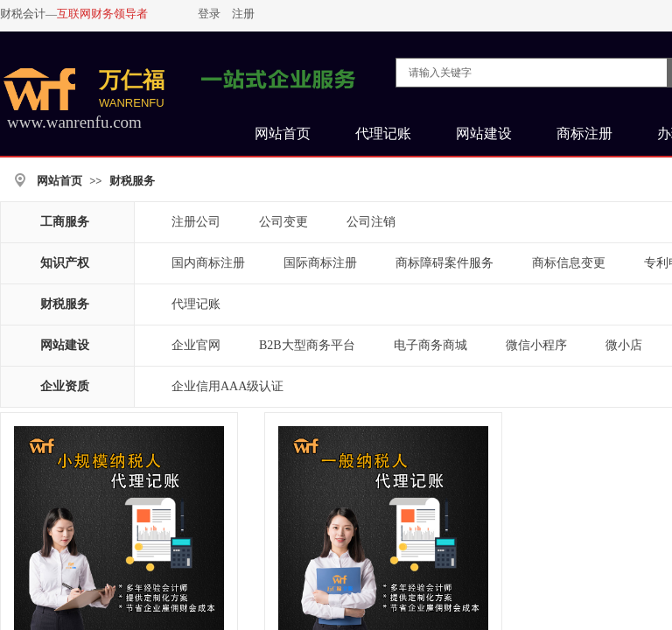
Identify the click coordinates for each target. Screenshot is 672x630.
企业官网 (196, 345)
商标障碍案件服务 (444, 263)
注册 (243, 14)
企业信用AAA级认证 (227, 386)
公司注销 (371, 222)
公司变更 (283, 222)
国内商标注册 (208, 263)
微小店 (624, 345)
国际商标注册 (320, 263)
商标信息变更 (569, 263)
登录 (209, 14)
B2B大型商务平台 (307, 345)
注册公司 (196, 222)
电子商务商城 (430, 345)
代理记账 (196, 304)
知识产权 (65, 263)
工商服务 (65, 222)
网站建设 (65, 345)
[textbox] (532, 73)
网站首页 (59, 181)
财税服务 (132, 181)
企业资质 (65, 386)
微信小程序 (536, 345)
